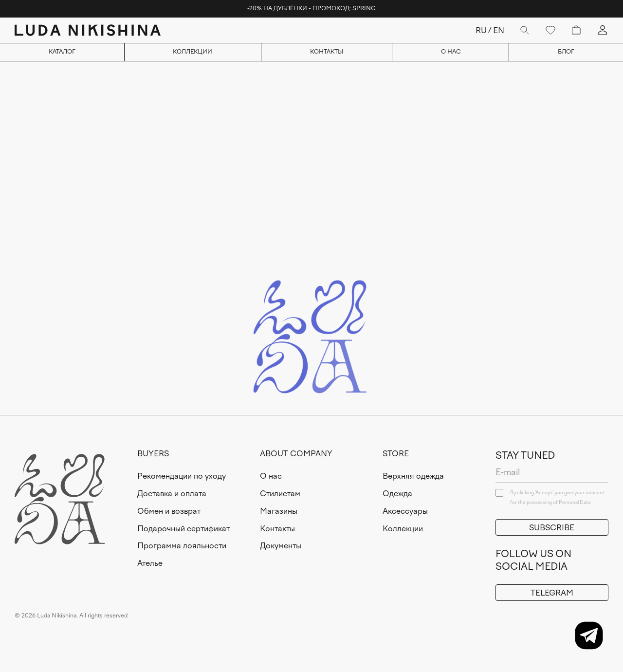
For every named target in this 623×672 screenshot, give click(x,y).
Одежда (397, 494)
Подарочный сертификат (183, 529)
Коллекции (192, 52)
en (499, 30)
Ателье (150, 563)
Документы (281, 546)
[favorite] (550, 30)
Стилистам (280, 494)
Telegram (552, 593)
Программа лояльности (182, 546)
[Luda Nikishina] (88, 30)
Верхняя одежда (413, 476)
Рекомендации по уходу (182, 476)
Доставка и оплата (172, 494)
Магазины (279, 511)
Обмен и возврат (169, 511)
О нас (451, 52)
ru (481, 30)
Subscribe (552, 528)
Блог (566, 52)
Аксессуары (405, 511)
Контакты (327, 52)
